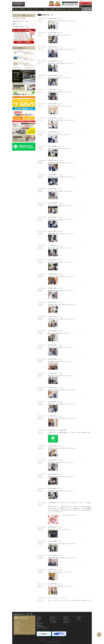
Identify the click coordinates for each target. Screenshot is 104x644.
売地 (45, 9)
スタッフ (16, 78)
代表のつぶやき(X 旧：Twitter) (22, 633)
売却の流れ (66, 618)
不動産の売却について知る (21, 27)
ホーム (14, 12)
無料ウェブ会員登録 (24, 42)
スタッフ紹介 (68, 9)
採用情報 (16, 80)
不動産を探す (19, 18)
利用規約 (42, 640)
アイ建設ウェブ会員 (81, 616)
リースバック (66, 621)
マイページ (79, 621)
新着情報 (39, 625)
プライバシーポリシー (50, 640)
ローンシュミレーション (56, 619)
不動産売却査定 (87, 9)
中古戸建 (29, 9)
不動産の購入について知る (21, 21)
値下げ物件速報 (40, 627)
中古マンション (38, 9)
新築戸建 (22, 9)
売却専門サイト (67, 622)
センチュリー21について (21, 625)
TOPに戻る (99, 636)
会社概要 (52, 9)
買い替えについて (67, 619)
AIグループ (17, 627)
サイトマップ (59, 640)
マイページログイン (29, 45)
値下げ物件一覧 (29, 68)
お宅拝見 (59, 9)
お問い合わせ (77, 9)
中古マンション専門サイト (43, 628)
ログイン (79, 619)
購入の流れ (53, 618)
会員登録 (79, 618)
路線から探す (40, 624)
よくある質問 (53, 622)
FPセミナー (17, 24)
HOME (15, 9)
